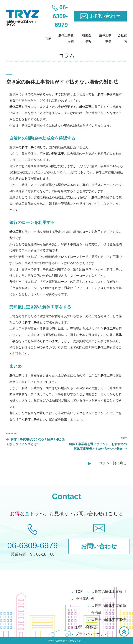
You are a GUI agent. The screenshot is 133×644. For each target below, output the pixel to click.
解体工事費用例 (66, 38)
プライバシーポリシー (93, 634)
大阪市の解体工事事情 (108, 620)
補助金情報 (87, 38)
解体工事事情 (105, 38)
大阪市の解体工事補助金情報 (108, 609)
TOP (48, 39)
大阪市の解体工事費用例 (108, 595)
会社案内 (122, 38)
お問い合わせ (86, 627)
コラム (67, 56)
